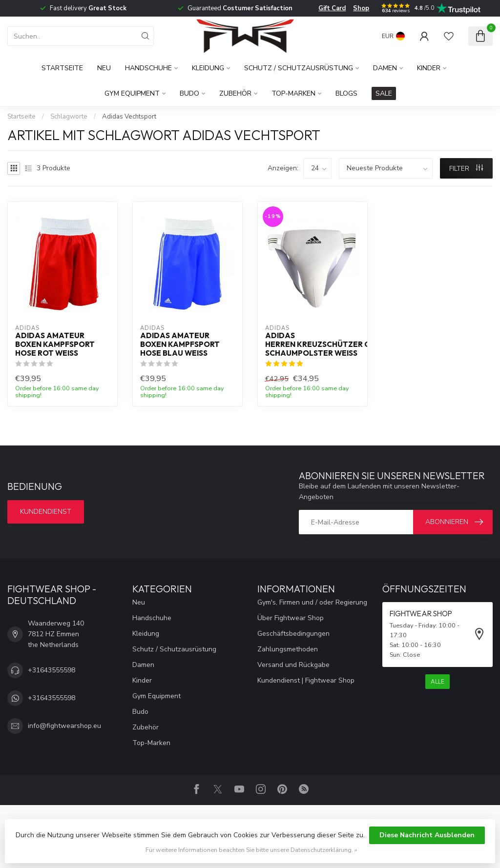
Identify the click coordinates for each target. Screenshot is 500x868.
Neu (104, 68)
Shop (361, 8)
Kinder (429, 68)
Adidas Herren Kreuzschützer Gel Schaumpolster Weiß (312, 345)
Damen (385, 68)
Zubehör (235, 93)
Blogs (346, 93)
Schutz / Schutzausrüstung (299, 68)
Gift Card (332, 8)
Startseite (62, 68)
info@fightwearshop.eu (64, 726)
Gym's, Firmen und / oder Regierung (312, 602)
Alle (437, 682)
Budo (189, 93)
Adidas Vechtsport (129, 117)
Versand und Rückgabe (293, 665)
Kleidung (208, 68)
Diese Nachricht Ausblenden (427, 835)
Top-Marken (293, 93)
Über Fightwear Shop (291, 618)
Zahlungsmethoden (288, 649)
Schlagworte (69, 117)
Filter (466, 169)
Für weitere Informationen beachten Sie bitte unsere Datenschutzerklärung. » (251, 850)
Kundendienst (46, 512)
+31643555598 (52, 670)
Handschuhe (148, 68)
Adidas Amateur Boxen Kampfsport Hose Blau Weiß (180, 345)
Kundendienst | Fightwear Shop (306, 680)
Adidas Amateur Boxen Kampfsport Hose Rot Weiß (55, 345)
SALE (384, 93)
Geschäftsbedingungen (293, 634)
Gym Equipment (132, 93)
